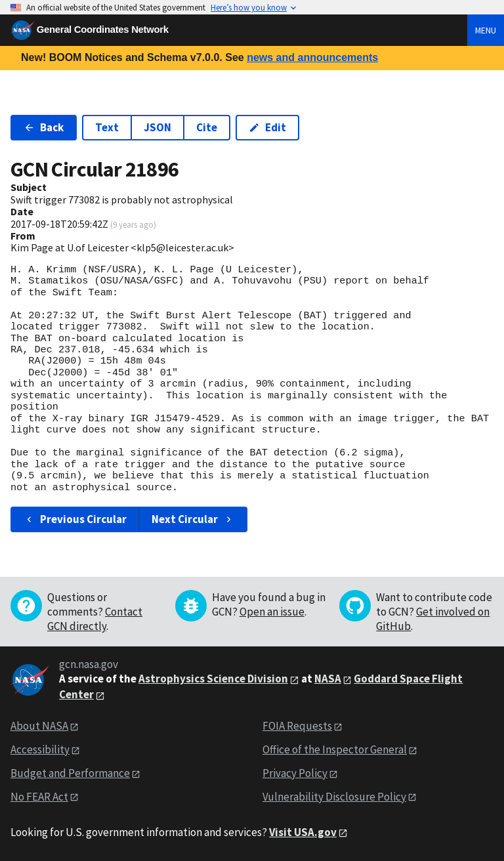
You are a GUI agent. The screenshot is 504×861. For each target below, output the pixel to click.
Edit (267, 127)
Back (44, 127)
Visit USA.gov (303, 832)
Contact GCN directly (95, 619)
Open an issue (272, 612)
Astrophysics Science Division (213, 679)
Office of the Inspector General (335, 749)
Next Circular (193, 519)
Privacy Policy (295, 773)
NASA (328, 679)
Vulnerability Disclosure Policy (334, 797)
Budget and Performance (70, 773)
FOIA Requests (297, 726)
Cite (207, 127)
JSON (157, 127)
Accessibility (40, 749)
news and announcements (312, 57)
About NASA (39, 726)
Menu (486, 30)
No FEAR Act (39, 797)
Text (107, 127)
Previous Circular (75, 519)
